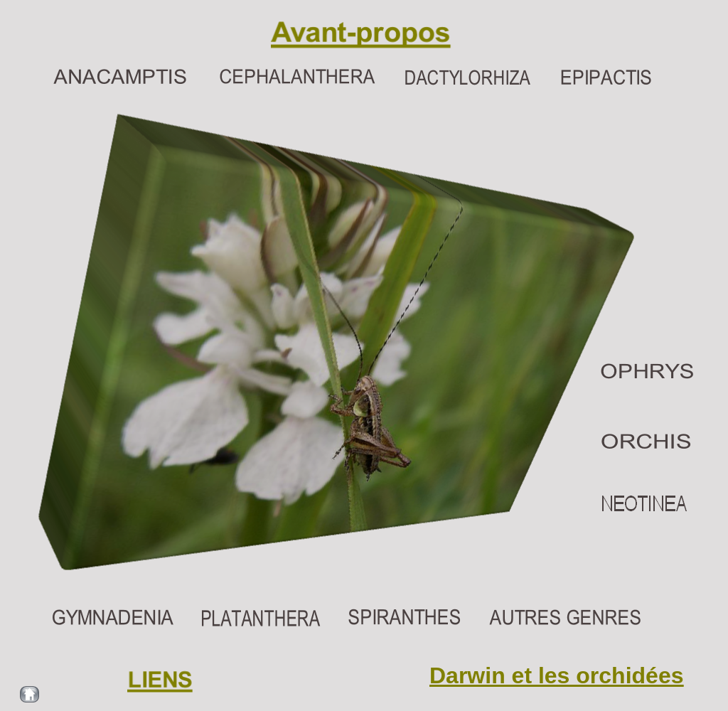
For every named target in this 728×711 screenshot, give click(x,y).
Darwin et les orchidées (556, 675)
